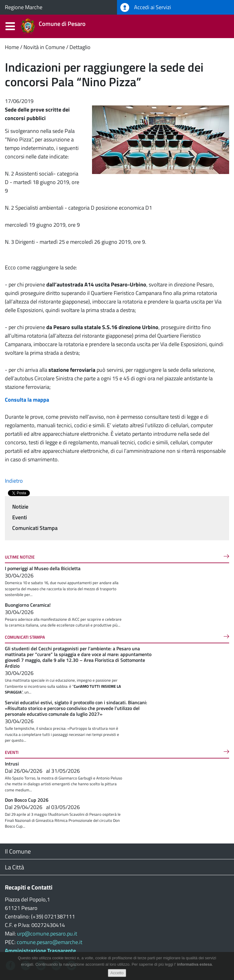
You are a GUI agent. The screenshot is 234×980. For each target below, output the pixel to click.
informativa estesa (194, 964)
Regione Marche (24, 7)
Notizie (20, 507)
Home (12, 47)
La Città (14, 867)
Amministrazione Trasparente (40, 951)
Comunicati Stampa (35, 528)
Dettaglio (80, 47)
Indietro (14, 481)
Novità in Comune (44, 47)
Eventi (19, 517)
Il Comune (18, 851)
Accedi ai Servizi (146, 7)
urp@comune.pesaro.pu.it (47, 934)
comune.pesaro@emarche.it (50, 942)
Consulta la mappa (27, 400)
